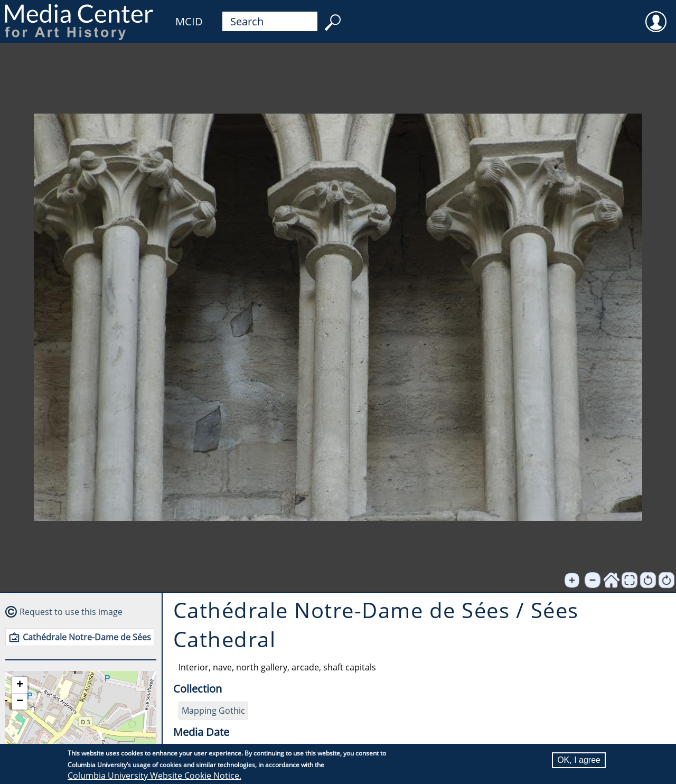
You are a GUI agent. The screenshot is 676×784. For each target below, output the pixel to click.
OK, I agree (579, 760)
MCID (189, 21)
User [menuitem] (656, 15)
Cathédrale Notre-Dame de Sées (87, 637)
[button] (20, 685)
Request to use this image (71, 612)
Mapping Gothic (213, 711)
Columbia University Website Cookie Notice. (154, 776)
